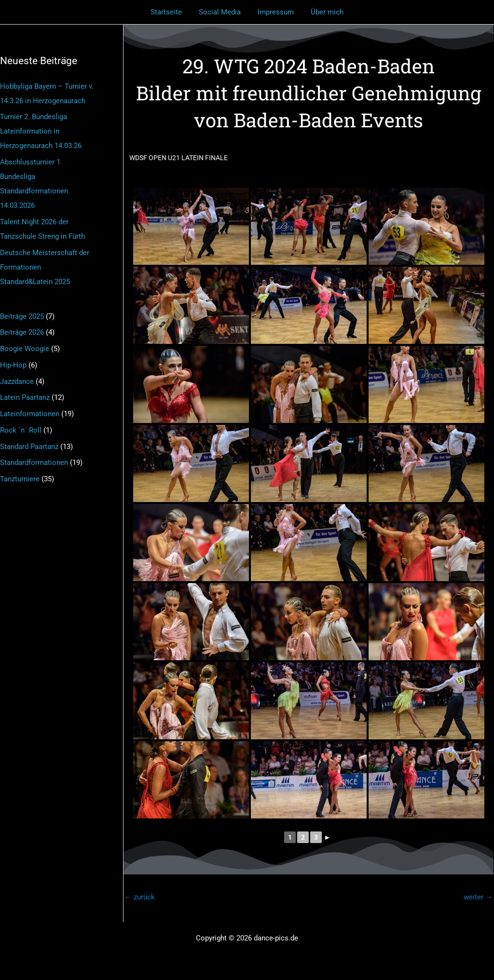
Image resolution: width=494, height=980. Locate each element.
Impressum (275, 12)
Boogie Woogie (25, 349)
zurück (140, 897)
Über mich (324, 12)
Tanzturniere (20, 479)
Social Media (221, 12)
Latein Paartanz (25, 397)
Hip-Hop (13, 365)
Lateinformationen (30, 414)
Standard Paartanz (29, 447)
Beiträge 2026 (22, 332)
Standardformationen (34, 463)
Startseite (170, 12)
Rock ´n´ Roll (21, 430)
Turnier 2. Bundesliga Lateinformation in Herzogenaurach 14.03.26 (41, 131)
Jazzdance (17, 381)
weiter (478, 897)
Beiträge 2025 (22, 316)
